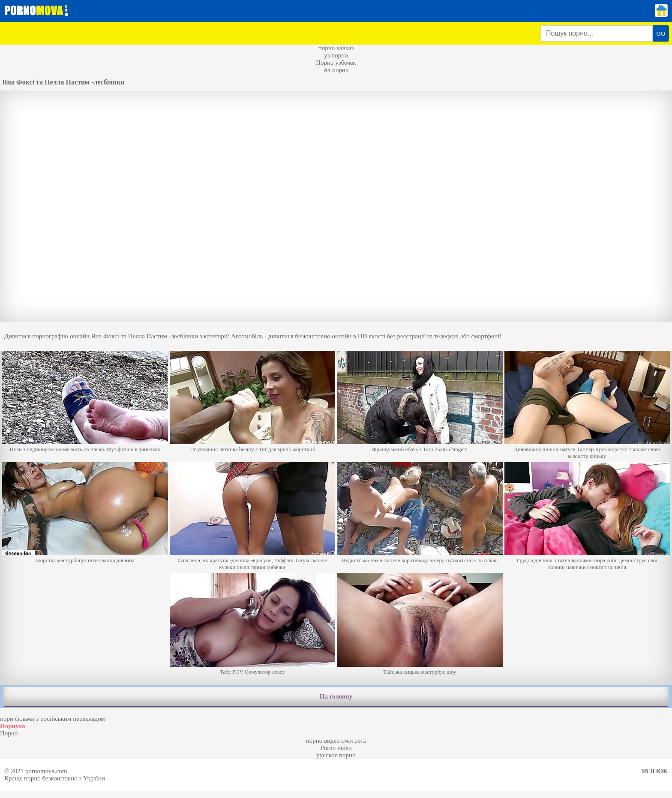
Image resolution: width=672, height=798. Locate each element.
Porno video (336, 748)
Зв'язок (654, 771)
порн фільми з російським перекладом (52, 719)
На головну (336, 696)
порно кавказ (336, 48)
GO (661, 34)
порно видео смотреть (336, 741)
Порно (9, 733)
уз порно (336, 55)
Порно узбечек (336, 63)
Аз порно (336, 70)
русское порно (336, 755)
